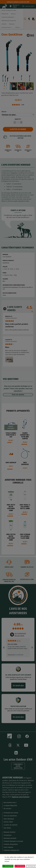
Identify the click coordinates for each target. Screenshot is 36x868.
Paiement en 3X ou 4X (8, 151)
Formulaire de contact (11, 813)
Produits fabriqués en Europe (13, 841)
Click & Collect (8, 822)
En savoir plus (18, 686)
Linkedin (16, 753)
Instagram (19, 736)
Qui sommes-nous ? (10, 802)
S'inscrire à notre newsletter (18, 766)
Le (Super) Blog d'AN (10, 805)
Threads (10, 745)
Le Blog (10, 736)
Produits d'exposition (11, 844)
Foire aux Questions (10, 816)
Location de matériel (10, 825)
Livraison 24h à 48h (18, 151)
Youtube (26, 745)
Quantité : (18, 119)
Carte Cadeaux (8, 847)
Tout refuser (20, 866)
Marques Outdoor (10, 832)
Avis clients (7, 828)
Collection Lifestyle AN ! (11, 850)
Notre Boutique (9, 819)
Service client (9, 567)
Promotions (8, 835)
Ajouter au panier (18, 129)
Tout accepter (8, 866)
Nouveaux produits (10, 838)
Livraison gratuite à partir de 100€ (18, 2)
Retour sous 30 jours (28, 151)
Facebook (27, 736)
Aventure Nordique (13, 778)
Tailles (4, 112)
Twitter (18, 745)
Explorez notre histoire (20, 797)
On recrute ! (8, 808)
